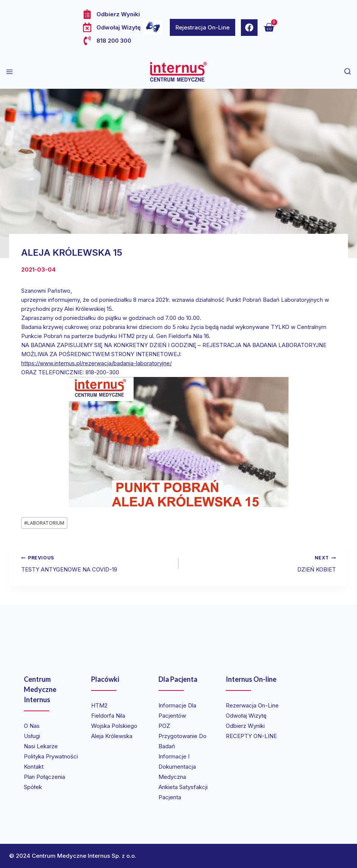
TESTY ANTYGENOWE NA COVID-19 (97, 563)
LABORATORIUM (44, 523)
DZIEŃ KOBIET (260, 563)
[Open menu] (9, 72)
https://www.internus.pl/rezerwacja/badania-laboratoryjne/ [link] (96, 363)
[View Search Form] (348, 72)
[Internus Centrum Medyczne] (178, 72)
